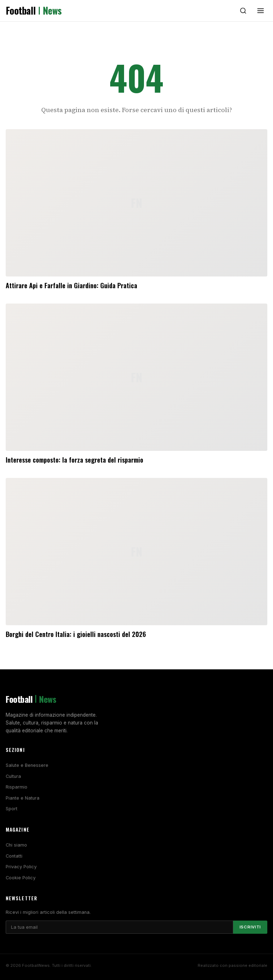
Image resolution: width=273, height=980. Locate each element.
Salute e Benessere (27, 765)
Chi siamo (16, 845)
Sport (12, 809)
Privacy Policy (21, 867)
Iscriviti (250, 927)
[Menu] (261, 11)
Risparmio (17, 787)
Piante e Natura (23, 798)
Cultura (13, 776)
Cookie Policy (21, 878)
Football (34, 11)
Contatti (14, 856)
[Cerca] (243, 11)
